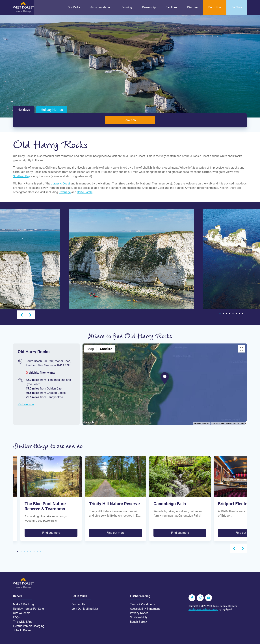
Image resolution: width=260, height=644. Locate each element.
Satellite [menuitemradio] (106, 349)
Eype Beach (33, 384)
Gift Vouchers (22, 613)
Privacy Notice (139, 613)
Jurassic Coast (60, 183)
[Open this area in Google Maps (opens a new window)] (89, 422)
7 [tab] (239, 314)
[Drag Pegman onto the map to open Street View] (242, 417)
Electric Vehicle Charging (29, 626)
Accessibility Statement (145, 609)
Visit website (26, 404)
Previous (22, 315)
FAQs (16, 617)
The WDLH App (23, 622)
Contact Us (78, 604)
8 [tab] (243, 314)
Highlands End (56, 380)
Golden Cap (54, 388)
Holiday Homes (52, 110)
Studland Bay (22, 176)
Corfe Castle (85, 192)
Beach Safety (138, 622)
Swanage (65, 192)
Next (30, 315)
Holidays (24, 110)
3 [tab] (226, 314)
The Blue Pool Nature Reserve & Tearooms (45, 506)
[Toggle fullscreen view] (242, 349)
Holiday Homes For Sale (28, 609)
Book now (130, 120)
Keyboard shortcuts (201, 423)
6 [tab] (236, 314)
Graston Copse (56, 393)
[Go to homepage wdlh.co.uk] (23, 12)
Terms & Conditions (142, 604)
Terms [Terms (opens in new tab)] (243, 423)
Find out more (51, 533)
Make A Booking (23, 604)
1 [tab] (220, 314)
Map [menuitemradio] (91, 349)
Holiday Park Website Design (203, 609)
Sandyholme (55, 397)
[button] (165, 378)
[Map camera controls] (242, 404)
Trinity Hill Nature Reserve (114, 504)
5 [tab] (233, 314)
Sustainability (139, 617)
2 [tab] (223, 314)
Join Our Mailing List (85, 609)
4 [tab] (230, 314)
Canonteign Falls (170, 504)
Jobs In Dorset (22, 630)
